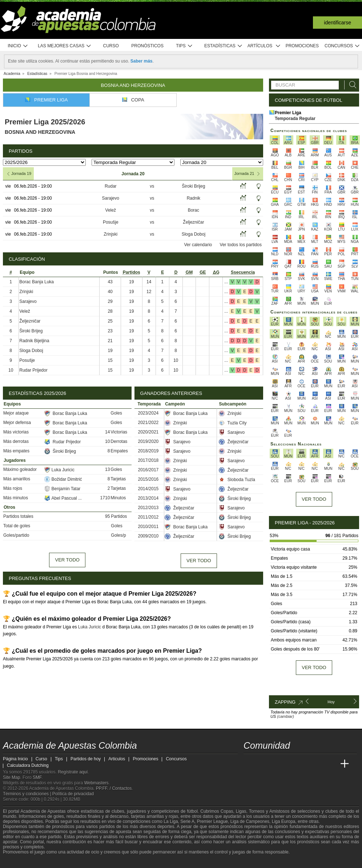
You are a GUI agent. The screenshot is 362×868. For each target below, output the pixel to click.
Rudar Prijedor (33, 370)
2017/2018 (148, 460)
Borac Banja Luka (37, 282)
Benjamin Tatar (63, 489)
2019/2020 (148, 441)
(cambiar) (285, 716)
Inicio (18, 46)
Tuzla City (233, 423)
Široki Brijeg (193, 186)
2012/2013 (148, 508)
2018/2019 (148, 451)
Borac (194, 210)
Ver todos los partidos (241, 245)
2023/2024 (148, 413)
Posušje (111, 222)
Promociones (302, 46)
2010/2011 (148, 527)
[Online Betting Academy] (290, 764)
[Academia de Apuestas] (304, 764)
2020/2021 (148, 432)
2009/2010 (148, 536)
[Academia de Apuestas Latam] (318, 764)
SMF (37, 777)
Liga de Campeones (250, 821)
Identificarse (337, 23)
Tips (184, 46)
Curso (111, 46)
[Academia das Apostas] (263, 764)
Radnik (194, 198)
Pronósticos (147, 46)
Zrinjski (110, 234)
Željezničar (193, 222)
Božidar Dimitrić (63, 479)
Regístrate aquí (73, 772)
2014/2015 (148, 489)
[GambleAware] (20, 862)
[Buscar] (351, 85)
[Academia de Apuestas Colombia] (250, 764)
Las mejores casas (65, 46)
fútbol (192, 811)
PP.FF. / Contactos (114, 788)
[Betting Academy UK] (331, 764)
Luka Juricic (59, 470)
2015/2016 (148, 479)
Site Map (11, 777)
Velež (111, 210)
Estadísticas (223, 46)
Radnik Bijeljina (34, 341)
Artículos (264, 46)
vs (152, 186)
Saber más (142, 61)
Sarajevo (111, 198)
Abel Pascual (61, 498)
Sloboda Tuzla (237, 480)
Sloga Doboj (194, 234)
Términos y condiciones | (28, 794)
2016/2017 (148, 470)
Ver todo (67, 560)
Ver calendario (198, 245)
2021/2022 (148, 423)
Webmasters (96, 783)
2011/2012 (148, 517)
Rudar (111, 186)
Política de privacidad (73, 794)
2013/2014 (148, 498)
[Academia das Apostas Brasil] (277, 764)
